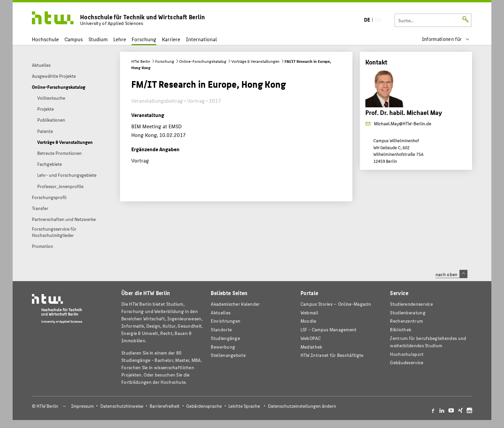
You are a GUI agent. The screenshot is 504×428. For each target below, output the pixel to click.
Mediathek (312, 347)
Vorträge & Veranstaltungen (255, 61)
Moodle (309, 321)
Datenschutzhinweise (122, 406)
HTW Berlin (141, 61)
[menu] (446, 39)
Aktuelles (221, 313)
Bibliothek (401, 329)
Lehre (120, 39)
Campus (74, 39)
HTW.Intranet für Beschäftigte (332, 355)
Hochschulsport (407, 354)
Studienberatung (408, 313)
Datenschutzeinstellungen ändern (302, 406)
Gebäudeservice (407, 362)
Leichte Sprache (244, 406)
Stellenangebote (228, 355)
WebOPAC (311, 338)
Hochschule (45, 39)
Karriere (171, 39)
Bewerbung (223, 347)
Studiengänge (225, 338)
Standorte (221, 329)
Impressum (82, 406)
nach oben (451, 274)
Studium (98, 39)
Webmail (309, 313)
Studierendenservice (411, 304)
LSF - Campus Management (329, 329)
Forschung (144, 39)
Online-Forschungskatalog (203, 61)
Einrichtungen (226, 321)
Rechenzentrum (406, 321)
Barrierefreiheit (165, 406)
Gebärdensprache (204, 406)
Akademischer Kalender (235, 304)
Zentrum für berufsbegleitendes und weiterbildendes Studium (428, 342)
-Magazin (336, 304)
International (201, 39)
